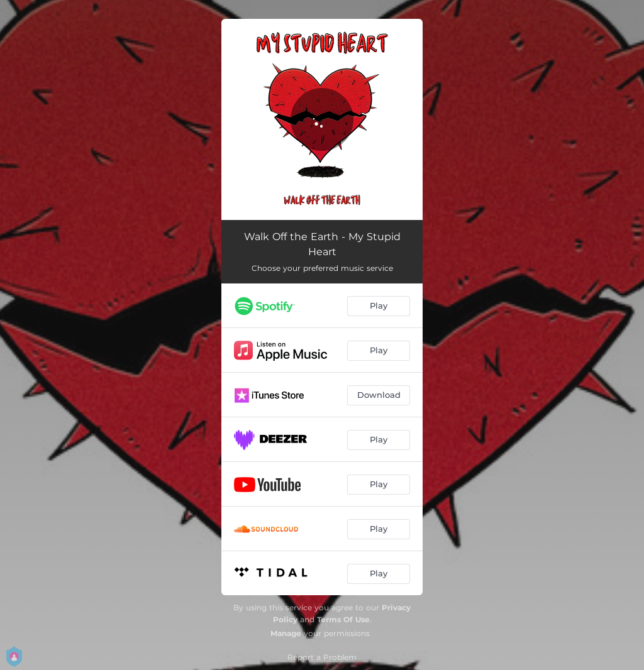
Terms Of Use (343, 619)
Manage (286, 633)
